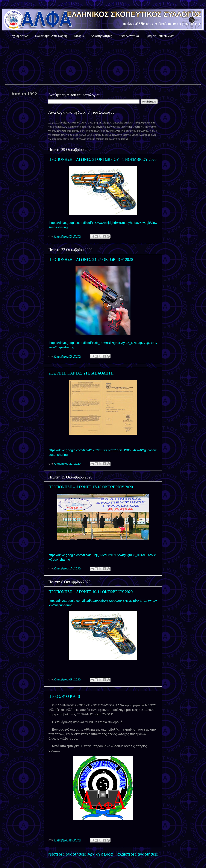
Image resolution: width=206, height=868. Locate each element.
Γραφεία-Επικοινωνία (160, 36)
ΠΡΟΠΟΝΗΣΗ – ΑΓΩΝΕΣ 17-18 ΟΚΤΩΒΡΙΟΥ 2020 (91, 487)
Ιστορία (79, 36)
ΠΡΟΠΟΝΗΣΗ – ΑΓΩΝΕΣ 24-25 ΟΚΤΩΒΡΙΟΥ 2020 (91, 260)
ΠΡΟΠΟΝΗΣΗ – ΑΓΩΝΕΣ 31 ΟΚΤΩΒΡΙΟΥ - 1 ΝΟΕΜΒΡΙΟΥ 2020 (102, 159)
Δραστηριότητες (101, 36)
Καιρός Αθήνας (103, 62)
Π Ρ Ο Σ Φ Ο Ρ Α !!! (64, 697)
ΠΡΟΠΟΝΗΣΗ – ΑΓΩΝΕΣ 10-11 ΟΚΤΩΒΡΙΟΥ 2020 (91, 592)
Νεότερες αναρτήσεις (67, 854)
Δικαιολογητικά (129, 36)
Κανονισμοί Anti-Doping (51, 36)
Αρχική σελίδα (19, 36)
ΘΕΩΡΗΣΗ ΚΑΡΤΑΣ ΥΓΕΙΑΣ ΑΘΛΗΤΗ (81, 373)
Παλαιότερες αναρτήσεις (136, 854)
